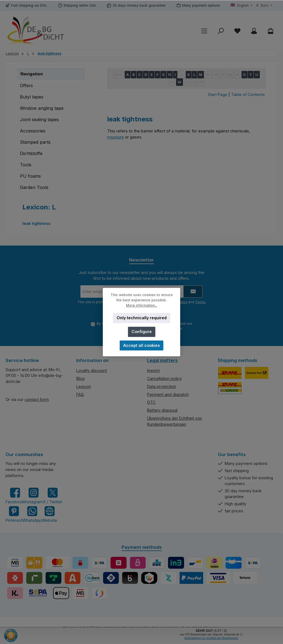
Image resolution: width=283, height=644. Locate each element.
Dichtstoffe (31, 153)
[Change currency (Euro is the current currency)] (264, 6)
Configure (142, 332)
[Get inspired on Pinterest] (14, 514)
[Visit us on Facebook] (15, 496)
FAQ (80, 394)
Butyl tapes (32, 97)
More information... (142, 305)
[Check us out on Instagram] (34, 496)
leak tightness (36, 223)
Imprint (153, 370)
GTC (151, 402)
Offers (26, 86)
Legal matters (162, 360)
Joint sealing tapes (39, 119)
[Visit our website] (49, 514)
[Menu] (204, 31)
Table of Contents (248, 95)
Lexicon (84, 386)
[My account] (254, 31)
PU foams (30, 176)
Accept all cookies (141, 345)
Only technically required (142, 318)
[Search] (221, 31)
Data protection (162, 386)
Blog (80, 378)
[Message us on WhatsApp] (32, 514)
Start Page (218, 95)
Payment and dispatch (168, 394)
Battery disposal (162, 410)
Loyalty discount (92, 370)
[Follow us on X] (53, 496)
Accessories (33, 131)
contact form (37, 399)
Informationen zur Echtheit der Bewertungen (211, 638)
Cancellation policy (164, 378)
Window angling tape (42, 108)
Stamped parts (35, 142)
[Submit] (193, 292)
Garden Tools (34, 187)
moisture (116, 137)
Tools (26, 165)
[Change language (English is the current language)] (241, 6)
